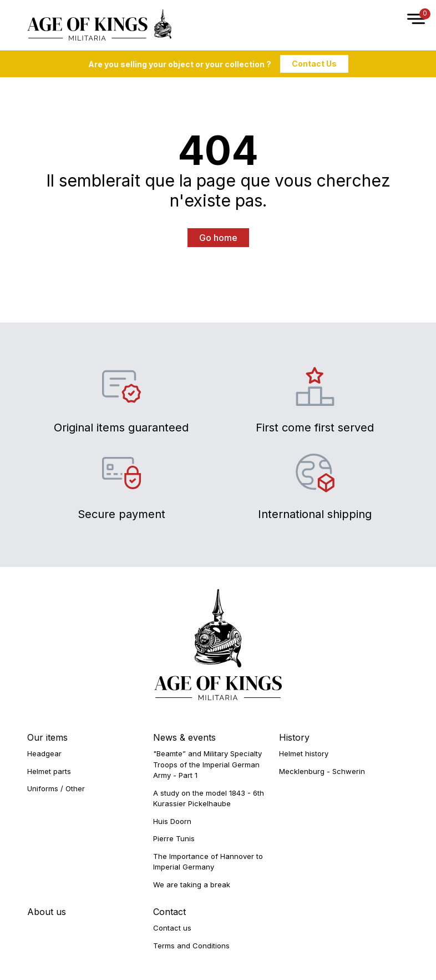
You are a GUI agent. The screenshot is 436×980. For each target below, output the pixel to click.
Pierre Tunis (174, 838)
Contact (169, 912)
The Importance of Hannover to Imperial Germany (208, 862)
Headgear (44, 753)
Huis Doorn (172, 821)
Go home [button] (218, 238)
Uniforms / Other (56, 788)
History (294, 737)
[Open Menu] (410, 25)
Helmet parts (49, 771)
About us (47, 912)
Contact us (172, 928)
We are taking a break (192, 884)
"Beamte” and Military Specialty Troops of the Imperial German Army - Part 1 (207, 764)
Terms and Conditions (191, 946)
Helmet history (304, 753)
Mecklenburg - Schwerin (322, 771)
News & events (184, 737)
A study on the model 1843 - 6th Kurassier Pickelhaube (209, 798)
